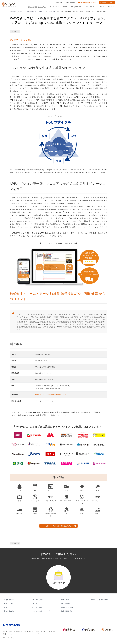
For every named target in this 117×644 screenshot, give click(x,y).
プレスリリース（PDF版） (21, 40)
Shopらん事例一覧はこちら (58, 526)
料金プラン (60, 3)
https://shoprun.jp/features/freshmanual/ (51, 395)
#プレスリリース (15, 31)
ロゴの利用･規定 (50, 633)
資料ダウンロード (108, 3)
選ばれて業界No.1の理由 (39, 7)
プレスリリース (91, 7)
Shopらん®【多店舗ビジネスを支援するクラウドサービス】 (27, 12)
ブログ (102, 7)
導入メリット (56, 7)
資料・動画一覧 (66, 612)
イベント (111, 7)
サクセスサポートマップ (88, 3)
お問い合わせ (70, 3)
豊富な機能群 (77, 7)
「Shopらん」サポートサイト (99, 601)
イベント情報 (37, 608)
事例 (66, 7)
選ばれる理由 (9, 601)
